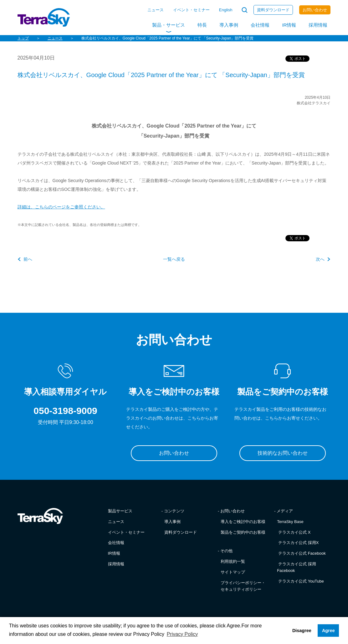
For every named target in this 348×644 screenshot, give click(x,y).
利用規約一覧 (233, 561)
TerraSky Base (290, 522)
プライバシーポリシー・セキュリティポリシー (243, 586)
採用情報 (318, 25)
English (226, 10)
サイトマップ (233, 572)
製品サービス (120, 511)
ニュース (156, 10)
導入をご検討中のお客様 (243, 522)
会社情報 (260, 25)
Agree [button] (328, 631)
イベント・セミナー (191, 10)
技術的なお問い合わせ (283, 453)
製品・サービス (169, 25)
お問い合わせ (315, 10)
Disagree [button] (302, 631)
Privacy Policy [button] (182, 634)
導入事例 (229, 25)
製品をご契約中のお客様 (243, 532)
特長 (202, 25)
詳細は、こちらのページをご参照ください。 (61, 207)
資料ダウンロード (273, 10)
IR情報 (289, 25)
